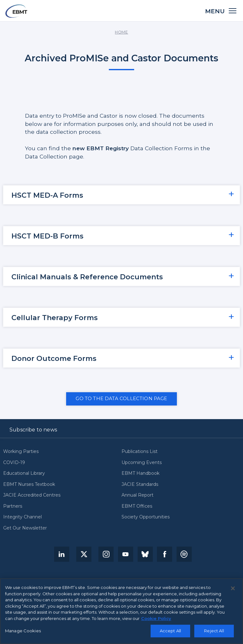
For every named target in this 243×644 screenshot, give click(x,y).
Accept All (170, 631)
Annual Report (137, 495)
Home (121, 32)
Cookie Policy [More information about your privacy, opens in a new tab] (156, 618)
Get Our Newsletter (25, 528)
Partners (13, 506)
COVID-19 (14, 463)
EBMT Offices (137, 506)
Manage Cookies (23, 631)
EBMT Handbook (140, 474)
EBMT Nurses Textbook (29, 485)
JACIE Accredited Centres (32, 495)
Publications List (140, 452)
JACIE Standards (140, 485)
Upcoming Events (142, 463)
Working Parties (21, 452)
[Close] (233, 588)
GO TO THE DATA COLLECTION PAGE (121, 399)
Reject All (214, 631)
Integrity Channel (22, 517)
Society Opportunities (146, 517)
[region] (121, 611)
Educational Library (24, 474)
